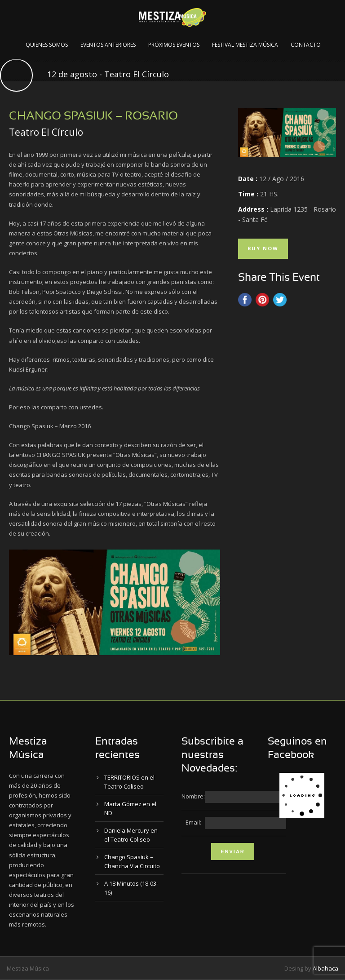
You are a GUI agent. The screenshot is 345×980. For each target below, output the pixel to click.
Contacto (306, 45)
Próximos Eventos (174, 45)
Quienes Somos (47, 45)
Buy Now (263, 248)
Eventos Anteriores (108, 45)
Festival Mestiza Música (245, 45)
